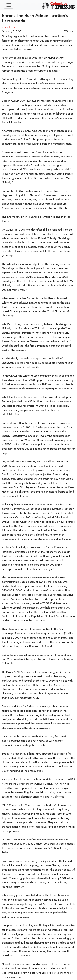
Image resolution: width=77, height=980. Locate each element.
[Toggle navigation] (9, 5)
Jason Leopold (10, 27)
